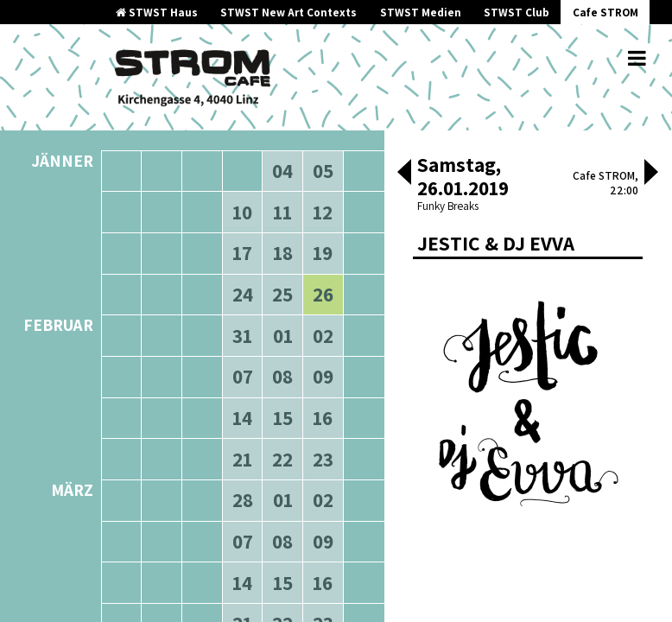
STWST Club (517, 13)
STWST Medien (421, 13)
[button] (404, 174)
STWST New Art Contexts (288, 13)
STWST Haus (157, 13)
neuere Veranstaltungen (302, 129)
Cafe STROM (605, 13)
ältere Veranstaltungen (171, 129)
